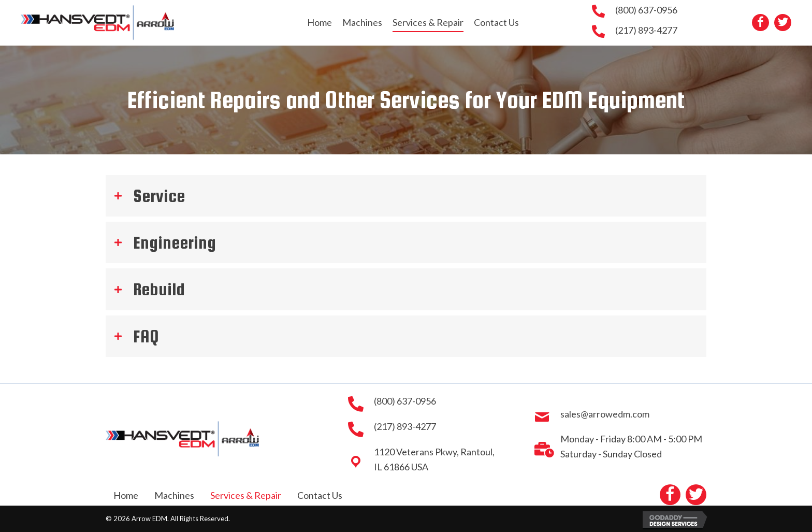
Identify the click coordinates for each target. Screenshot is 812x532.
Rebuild (159, 289)
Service (159, 196)
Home (126, 495)
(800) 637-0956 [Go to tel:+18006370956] (646, 10)
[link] (320, 23)
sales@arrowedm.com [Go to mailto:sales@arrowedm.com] (605, 414)
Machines (174, 495)
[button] (760, 23)
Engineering (175, 242)
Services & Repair (246, 495)
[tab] (406, 196)
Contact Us (320, 495)
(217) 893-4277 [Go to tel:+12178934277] (646, 30)
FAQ (146, 336)
